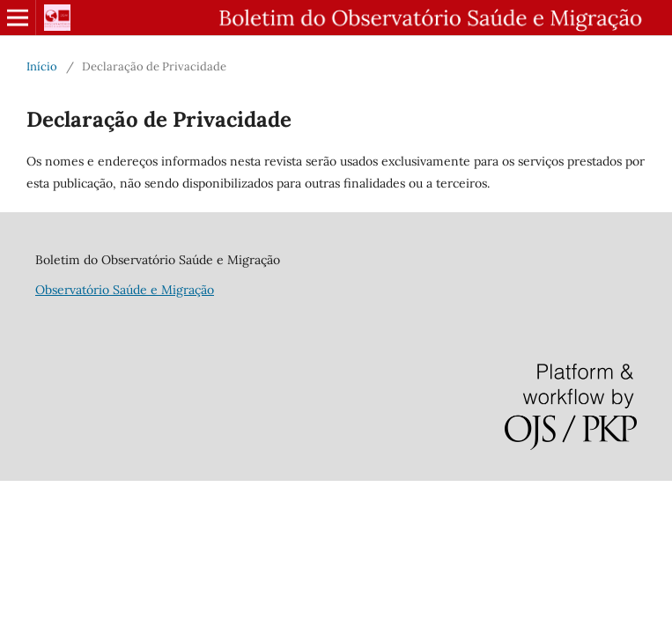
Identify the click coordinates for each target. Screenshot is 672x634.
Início (42, 66)
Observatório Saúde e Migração (125, 290)
